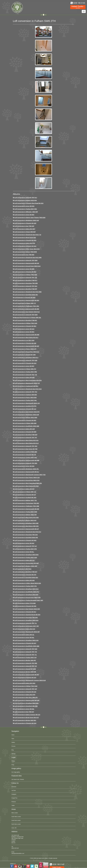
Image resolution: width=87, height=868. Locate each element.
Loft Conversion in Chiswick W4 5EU (25, 326)
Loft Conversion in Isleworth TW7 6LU (26, 198)
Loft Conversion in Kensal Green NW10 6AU (28, 266)
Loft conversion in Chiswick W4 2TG (25, 575)
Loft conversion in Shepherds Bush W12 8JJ (28, 532)
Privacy (13, 761)
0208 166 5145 (15, 848)
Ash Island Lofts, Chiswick (18, 779)
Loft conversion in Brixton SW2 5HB (25, 672)
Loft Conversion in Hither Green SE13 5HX (27, 249)
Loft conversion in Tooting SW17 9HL (26, 400)
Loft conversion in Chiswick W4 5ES (25, 420)
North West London (16, 824)
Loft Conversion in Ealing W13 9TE (25, 243)
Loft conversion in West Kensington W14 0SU (28, 380)
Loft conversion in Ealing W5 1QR (25, 429)
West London (15, 813)
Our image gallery (16, 772)
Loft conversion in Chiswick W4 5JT (25, 495)
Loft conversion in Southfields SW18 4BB (27, 646)
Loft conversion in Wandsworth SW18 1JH (27, 403)
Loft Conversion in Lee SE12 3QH (24, 340)
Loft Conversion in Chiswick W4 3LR (25, 678)
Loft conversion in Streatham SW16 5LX (26, 358)
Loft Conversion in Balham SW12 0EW (26, 418)
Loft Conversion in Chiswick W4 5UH (25, 723)
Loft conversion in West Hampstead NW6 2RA (28, 483)
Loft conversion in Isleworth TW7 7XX (26, 652)
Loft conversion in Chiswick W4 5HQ (25, 540)
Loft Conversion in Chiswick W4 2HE (25, 343)
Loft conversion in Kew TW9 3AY (24, 712)
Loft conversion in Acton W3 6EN (24, 269)
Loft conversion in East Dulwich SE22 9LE (27, 312)
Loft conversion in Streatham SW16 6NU (26, 555)
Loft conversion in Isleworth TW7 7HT (26, 438)
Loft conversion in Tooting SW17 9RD (26, 372)
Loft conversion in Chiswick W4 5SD (25, 606)
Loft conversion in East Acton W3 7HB (26, 449)
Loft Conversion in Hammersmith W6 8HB (27, 335)
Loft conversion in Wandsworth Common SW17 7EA (30, 475)
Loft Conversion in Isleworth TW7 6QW (26, 315)
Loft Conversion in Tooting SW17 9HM (26, 512)
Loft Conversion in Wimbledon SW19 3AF (27, 220)
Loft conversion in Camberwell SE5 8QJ (26, 386)
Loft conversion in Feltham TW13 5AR (26, 323)
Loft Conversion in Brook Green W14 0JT (27, 718)
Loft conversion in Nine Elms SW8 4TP (26, 698)
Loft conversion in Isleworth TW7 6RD (26, 463)
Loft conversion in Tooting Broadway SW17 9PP (29, 600)
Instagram (14, 794)
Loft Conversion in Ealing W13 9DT (25, 229)
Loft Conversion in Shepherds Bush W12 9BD (28, 292)
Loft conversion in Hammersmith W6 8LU (27, 472)
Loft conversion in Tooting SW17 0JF (26, 658)
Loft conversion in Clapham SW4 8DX (26, 395)
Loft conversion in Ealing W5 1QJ (24, 560)
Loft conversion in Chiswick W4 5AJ (25, 612)
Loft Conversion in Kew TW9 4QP (24, 226)
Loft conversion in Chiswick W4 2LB (25, 692)
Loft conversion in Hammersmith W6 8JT (27, 529)
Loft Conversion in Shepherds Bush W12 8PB (28, 258)
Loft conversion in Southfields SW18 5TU (27, 592)
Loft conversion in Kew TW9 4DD (24, 255)
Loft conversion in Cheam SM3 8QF (25, 232)
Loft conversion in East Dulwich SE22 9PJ (27, 412)
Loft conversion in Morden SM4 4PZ (25, 660)
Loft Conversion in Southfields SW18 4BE (27, 426)
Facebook (14, 787)
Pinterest (14, 802)
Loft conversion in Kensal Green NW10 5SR (27, 598)
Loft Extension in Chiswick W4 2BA (25, 298)
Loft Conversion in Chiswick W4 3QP (25, 223)
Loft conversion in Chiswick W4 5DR (25, 432)
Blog (13, 750)
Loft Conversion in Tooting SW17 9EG (26, 209)
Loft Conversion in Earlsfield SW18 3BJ (26, 295)
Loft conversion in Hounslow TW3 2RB (26, 283)
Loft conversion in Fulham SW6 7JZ (25, 492)
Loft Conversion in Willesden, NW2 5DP (26, 212)
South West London (16, 817)
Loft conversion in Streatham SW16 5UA (26, 589)
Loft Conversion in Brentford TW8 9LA (26, 280)
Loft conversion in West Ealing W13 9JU (26, 440)
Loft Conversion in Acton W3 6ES (24, 215)
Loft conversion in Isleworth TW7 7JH (26, 375)
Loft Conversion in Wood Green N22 (25, 238)
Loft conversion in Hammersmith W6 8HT (27, 675)
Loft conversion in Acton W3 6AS (24, 329)
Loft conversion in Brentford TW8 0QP (26, 435)
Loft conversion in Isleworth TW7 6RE (26, 663)
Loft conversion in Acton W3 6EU (24, 332)
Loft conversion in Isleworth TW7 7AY (26, 666)
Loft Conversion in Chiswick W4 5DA (25, 272)
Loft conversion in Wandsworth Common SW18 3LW (30, 680)
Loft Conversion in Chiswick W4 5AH (25, 246)
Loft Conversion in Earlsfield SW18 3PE (26, 538)
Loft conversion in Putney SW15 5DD (26, 398)
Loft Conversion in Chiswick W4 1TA (25, 455)
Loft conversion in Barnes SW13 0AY (25, 520)
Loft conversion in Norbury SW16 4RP (26, 566)
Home (13, 735)
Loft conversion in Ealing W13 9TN (25, 695)
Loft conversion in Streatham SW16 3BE (26, 523)
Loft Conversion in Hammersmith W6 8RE (27, 309)
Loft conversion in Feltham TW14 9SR (26, 275)
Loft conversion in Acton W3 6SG (24, 466)
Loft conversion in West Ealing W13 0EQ (27, 486)
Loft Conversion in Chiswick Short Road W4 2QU (29, 203)
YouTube (14, 791)
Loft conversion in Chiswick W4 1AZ (25, 409)
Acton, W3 (14, 828)
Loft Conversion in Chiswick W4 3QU (25, 240)
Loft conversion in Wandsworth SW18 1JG (27, 383)
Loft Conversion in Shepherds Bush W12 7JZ (28, 235)
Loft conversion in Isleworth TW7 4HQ (26, 446)
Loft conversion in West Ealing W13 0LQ (26, 443)
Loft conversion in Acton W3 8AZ (24, 543)
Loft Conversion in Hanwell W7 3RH (25, 355)
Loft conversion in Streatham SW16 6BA (26, 703)
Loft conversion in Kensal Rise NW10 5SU (27, 480)
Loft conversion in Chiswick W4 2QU (25, 363)
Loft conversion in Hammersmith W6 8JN (27, 263)
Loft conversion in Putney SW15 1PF (25, 349)
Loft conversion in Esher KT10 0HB (25, 603)
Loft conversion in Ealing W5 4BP (25, 378)
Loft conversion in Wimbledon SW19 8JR (27, 415)
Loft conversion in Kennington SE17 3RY (27, 626)
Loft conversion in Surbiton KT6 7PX (25, 406)
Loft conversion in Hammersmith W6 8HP (27, 346)
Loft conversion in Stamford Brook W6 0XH (27, 615)
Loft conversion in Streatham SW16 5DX (26, 620)
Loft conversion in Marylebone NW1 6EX (27, 526)
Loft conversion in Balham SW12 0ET (26, 515)
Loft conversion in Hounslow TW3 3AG (26, 535)
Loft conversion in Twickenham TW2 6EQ (27, 503)
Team (13, 739)
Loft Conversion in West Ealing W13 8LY (26, 338)
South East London (16, 820)
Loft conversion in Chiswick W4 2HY (25, 643)
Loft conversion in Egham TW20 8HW (26, 252)
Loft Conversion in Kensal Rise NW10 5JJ (27, 352)
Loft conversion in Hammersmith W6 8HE (27, 509)
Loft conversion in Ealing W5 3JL (24, 635)
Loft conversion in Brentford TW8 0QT (26, 572)
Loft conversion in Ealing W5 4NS (25, 580)
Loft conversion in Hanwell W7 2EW (25, 669)
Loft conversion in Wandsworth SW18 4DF (27, 632)
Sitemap (14, 754)
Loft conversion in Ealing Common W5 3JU (27, 715)
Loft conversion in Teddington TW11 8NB (27, 506)
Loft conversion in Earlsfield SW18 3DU (26, 578)
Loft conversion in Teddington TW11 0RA (27, 306)
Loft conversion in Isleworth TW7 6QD (26, 649)
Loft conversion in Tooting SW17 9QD (26, 558)
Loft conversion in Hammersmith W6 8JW (27, 700)
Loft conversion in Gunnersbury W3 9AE (27, 563)
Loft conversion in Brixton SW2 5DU (25, 720)
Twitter (13, 806)
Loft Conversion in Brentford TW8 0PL (26, 320)
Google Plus (14, 798)
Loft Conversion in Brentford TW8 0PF (26, 289)
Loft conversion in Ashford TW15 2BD (26, 452)
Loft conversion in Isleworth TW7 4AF (26, 689)
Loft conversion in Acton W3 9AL (24, 638)
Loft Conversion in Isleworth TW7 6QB (26, 360)
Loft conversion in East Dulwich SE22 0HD (27, 609)
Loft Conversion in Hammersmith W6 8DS (27, 300)
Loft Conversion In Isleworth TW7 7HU (26, 392)
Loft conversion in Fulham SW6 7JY (25, 303)
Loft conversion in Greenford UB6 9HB (26, 706)
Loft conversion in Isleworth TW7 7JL (26, 623)
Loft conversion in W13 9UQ (23, 569)
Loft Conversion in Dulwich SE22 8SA (26, 200)
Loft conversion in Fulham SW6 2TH (25, 369)
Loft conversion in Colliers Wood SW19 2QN (28, 583)
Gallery (13, 742)
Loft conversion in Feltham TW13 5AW (26, 686)
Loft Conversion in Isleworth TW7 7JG (26, 278)
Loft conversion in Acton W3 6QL (24, 709)
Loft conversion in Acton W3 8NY (24, 366)
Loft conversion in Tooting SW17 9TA (26, 586)
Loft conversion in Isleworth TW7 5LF (26, 546)
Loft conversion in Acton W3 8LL (24, 552)
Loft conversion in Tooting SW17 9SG (26, 458)
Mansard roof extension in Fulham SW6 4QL (28, 318)
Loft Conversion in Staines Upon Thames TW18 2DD (30, 218)
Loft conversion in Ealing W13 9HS (25, 683)
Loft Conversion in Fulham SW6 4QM (25, 423)
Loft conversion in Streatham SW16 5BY (26, 595)
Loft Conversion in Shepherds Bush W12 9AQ (28, 389)
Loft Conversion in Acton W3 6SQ (24, 206)
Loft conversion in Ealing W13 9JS (25, 629)
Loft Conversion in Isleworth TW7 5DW (26, 260)
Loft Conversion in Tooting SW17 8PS (26, 549)
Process (13, 746)
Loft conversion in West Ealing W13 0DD (27, 518)
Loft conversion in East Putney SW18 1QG (27, 478)
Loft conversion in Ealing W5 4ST (24, 489)
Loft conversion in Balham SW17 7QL (26, 500)
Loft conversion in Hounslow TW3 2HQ (26, 618)
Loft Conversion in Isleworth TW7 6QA (26, 286)
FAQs (13, 765)
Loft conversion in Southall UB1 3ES (25, 498)
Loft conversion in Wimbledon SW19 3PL (27, 469)
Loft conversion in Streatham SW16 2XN (26, 640)
